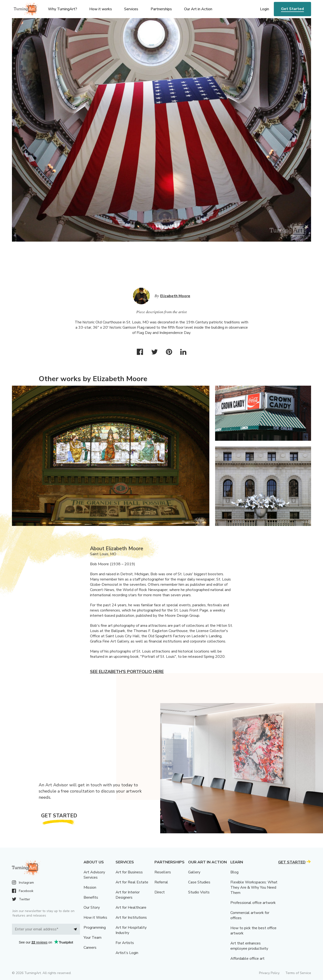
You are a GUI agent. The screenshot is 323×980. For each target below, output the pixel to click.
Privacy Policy (269, 973)
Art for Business (129, 872)
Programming (95, 928)
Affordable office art (247, 959)
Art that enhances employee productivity (249, 946)
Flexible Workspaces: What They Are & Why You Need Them (254, 887)
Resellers (163, 872)
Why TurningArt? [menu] (63, 9)
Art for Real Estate (132, 882)
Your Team (93, 938)
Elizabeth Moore (175, 296)
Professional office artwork (253, 903)
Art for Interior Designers (128, 895)
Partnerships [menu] (161, 9)
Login (265, 9)
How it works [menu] (101, 9)
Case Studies (199, 882)
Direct (160, 892)
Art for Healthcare (131, 907)
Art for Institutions (131, 918)
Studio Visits (199, 892)
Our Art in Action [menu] (198, 9)
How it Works (95, 918)
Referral (161, 882)
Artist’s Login (127, 953)
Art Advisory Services (94, 875)
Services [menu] (131, 9)
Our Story (92, 907)
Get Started (292, 9)
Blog (234, 872)
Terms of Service (298, 973)
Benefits (91, 897)
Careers (90, 948)
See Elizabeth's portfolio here (127, 672)
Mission (90, 887)
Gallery (194, 872)
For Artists (125, 943)
